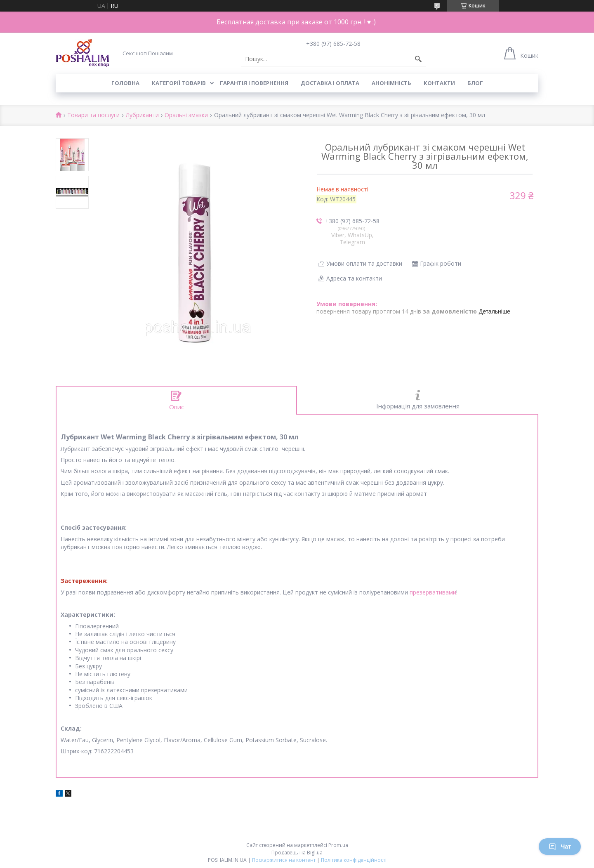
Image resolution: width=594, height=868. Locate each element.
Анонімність (391, 83)
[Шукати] (418, 59)
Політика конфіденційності (354, 860)
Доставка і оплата (330, 83)
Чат (560, 847)
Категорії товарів (179, 83)
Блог (475, 83)
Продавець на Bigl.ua (297, 853)
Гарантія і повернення (254, 83)
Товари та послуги (93, 115)
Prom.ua (338, 845)
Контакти (439, 83)
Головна (125, 83)
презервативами (433, 592)
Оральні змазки (186, 115)
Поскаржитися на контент (284, 860)
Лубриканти (142, 115)
